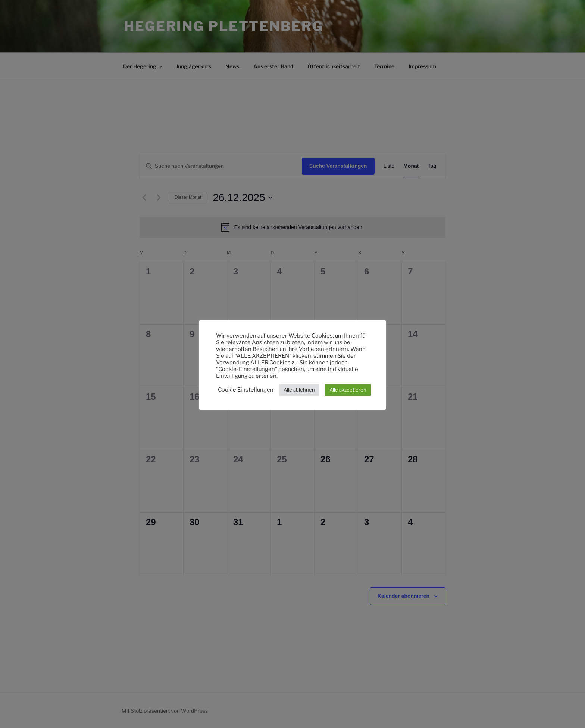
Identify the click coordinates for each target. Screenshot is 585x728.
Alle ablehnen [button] (299, 390)
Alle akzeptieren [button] (348, 390)
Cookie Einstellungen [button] (246, 390)
